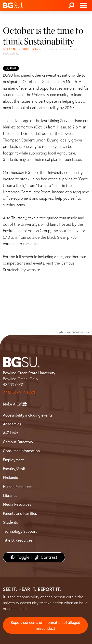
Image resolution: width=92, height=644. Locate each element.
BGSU (6, 49)
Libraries (10, 495)
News (16, 49)
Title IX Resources (18, 540)
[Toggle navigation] (84, 5)
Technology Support (20, 531)
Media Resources (17, 504)
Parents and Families (20, 513)
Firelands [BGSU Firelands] (10, 477)
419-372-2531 (19, 392)
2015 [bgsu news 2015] (26, 49)
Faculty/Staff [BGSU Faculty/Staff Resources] (14, 469)
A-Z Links (11, 433)
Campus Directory (18, 442)
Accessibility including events (28, 415)
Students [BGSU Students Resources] (10, 522)
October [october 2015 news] (37, 49)
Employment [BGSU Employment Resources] (13, 460)
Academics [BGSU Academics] (12, 424)
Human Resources (18, 487)
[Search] (71, 5)
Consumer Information (21, 451)
